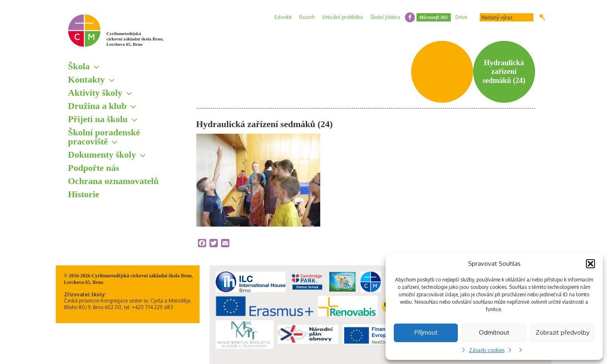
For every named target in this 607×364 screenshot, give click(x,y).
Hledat (542, 17)
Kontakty (87, 79)
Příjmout (426, 332)
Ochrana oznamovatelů (113, 181)
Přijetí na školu (98, 119)
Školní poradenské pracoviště (104, 137)
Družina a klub (98, 106)
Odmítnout (494, 332)
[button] (590, 264)
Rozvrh (307, 17)
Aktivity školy (95, 93)
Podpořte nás (94, 168)
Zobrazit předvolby (562, 332)
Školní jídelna (385, 17)
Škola (79, 66)
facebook (410, 17)
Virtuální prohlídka (342, 17)
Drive (461, 17)
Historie (84, 194)
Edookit (283, 17)
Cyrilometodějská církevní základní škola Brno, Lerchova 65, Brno (135, 39)
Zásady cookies (487, 350)
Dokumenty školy (102, 155)
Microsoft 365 (434, 17)
